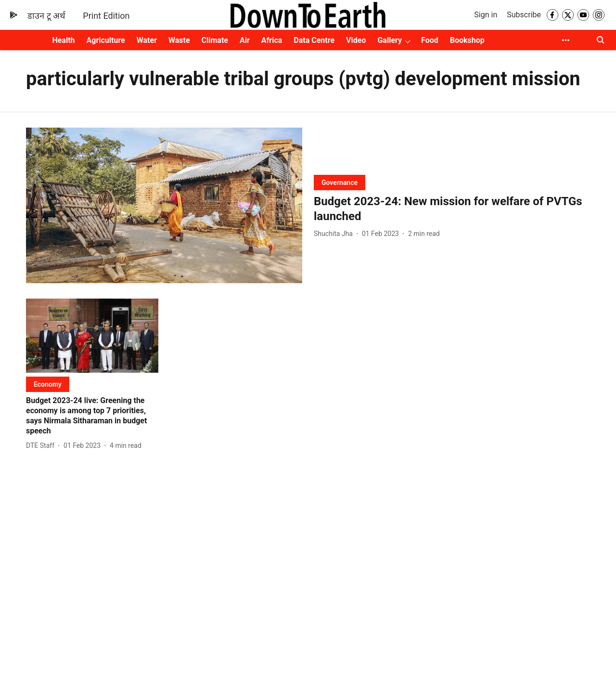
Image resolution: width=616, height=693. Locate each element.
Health (63, 40)
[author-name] (335, 234)
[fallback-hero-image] (164, 205)
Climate (215, 40)
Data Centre (314, 40)
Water (147, 40)
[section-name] (340, 182)
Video (356, 40)
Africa (272, 40)
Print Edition (106, 16)
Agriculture (106, 40)
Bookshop (467, 40)
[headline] (452, 209)
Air (245, 40)
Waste (179, 40)
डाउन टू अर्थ (46, 16)
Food (430, 40)
